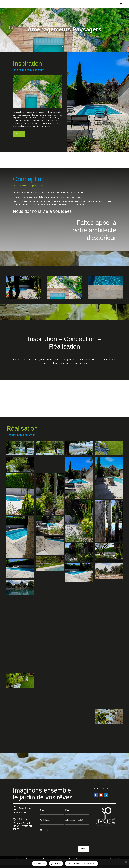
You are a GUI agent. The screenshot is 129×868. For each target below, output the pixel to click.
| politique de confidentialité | (82, 864)
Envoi (84, 849)
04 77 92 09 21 (19, 812)
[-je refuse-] (126, 862)
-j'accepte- (39, 864)
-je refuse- (56, 864)
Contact (19, 134)
